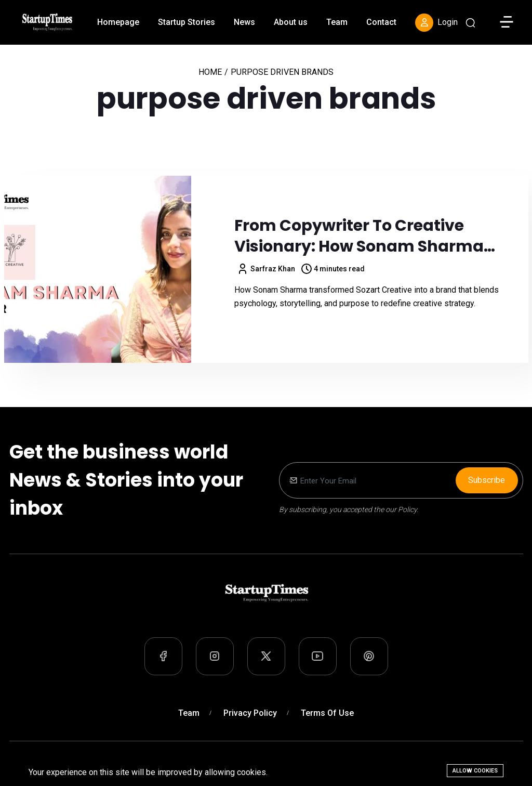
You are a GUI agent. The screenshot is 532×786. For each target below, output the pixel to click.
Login (436, 23)
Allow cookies (475, 771)
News (244, 22)
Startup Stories (187, 22)
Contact (381, 22)
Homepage (118, 22)
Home (210, 72)
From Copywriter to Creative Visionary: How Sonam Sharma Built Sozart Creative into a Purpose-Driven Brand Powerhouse (376, 236)
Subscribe (487, 480)
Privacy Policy (250, 713)
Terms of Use (327, 713)
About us (291, 22)
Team (337, 22)
